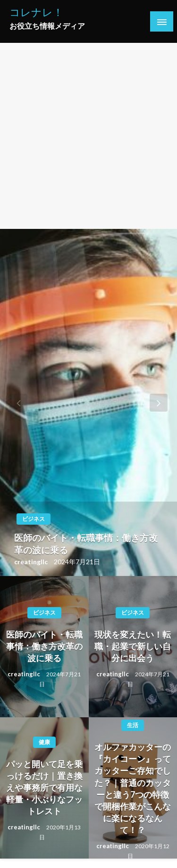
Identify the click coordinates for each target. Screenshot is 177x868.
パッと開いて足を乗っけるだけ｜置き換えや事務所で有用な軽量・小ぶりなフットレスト (44, 788)
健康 (44, 742)
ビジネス (34, 519)
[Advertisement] (88, 136)
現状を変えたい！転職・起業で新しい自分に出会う (133, 646)
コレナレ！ (36, 12)
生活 (133, 725)
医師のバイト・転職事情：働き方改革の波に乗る (86, 544)
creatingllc (32, 562)
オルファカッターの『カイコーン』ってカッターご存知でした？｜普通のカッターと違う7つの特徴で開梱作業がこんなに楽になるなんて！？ (133, 788)
